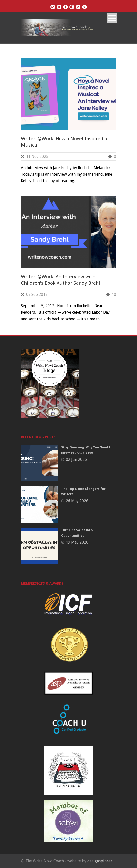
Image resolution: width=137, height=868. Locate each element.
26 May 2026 (77, 501)
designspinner (100, 861)
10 (114, 295)
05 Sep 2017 (37, 295)
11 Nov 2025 (37, 156)
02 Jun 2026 (76, 459)
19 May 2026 (77, 542)
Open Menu (112, 18)
